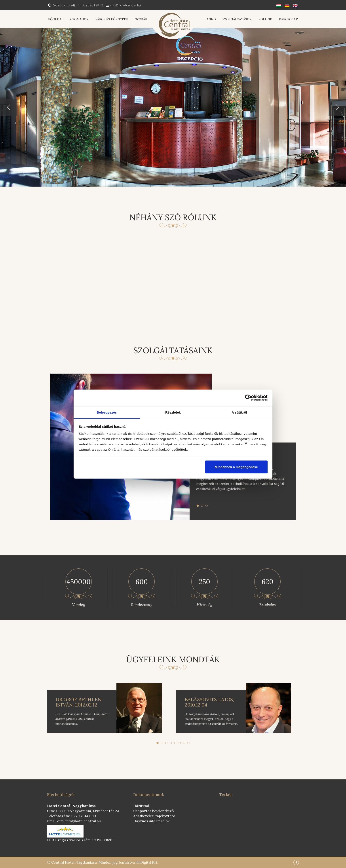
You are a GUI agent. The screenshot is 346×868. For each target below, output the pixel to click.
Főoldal (56, 19)
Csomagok (79, 19)
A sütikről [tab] (239, 412)
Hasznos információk (151, 821)
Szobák (141, 19)
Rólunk (266, 19)
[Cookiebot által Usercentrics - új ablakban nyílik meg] (248, 398)
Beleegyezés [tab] (107, 412)
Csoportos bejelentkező (153, 811)
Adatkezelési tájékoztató (154, 816)
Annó (212, 19)
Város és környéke (111, 19)
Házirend (141, 806)
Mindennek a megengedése (236, 467)
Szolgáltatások (238, 19)
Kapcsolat (288, 19)
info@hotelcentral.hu (125, 5)
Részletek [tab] (173, 412)
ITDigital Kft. (147, 862)
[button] (9, 107)
